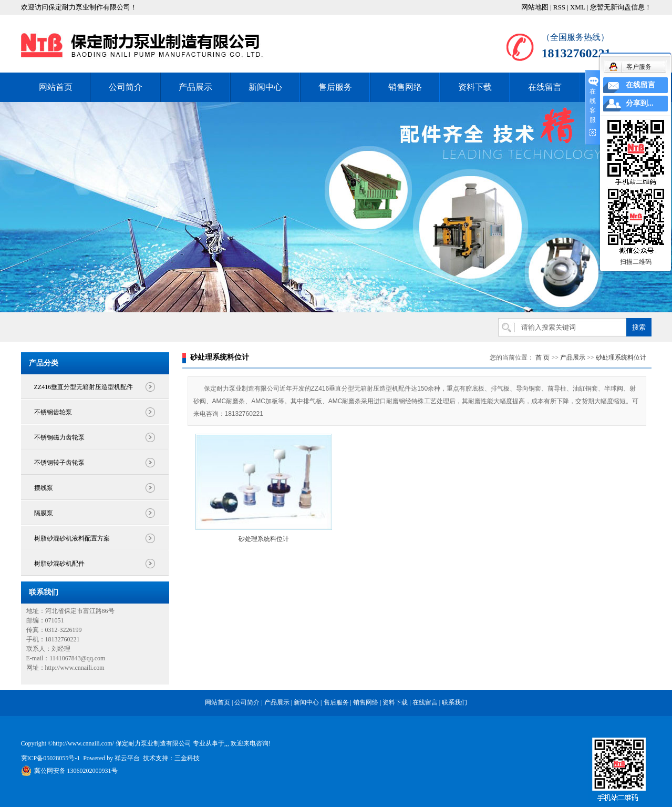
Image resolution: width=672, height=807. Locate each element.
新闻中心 (265, 87)
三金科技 (187, 758)
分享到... (640, 103)
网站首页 (56, 87)
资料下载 (475, 87)
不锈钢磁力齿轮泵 (59, 437)
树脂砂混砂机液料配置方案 (72, 538)
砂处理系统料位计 (621, 357)
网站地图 (535, 7)
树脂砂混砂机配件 (59, 564)
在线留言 (545, 87)
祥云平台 (127, 758)
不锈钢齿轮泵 (53, 412)
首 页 (542, 357)
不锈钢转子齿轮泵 (59, 463)
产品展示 (195, 87)
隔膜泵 (44, 513)
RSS (559, 7)
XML (577, 7)
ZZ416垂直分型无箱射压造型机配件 (84, 387)
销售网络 (405, 87)
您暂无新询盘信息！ (621, 7)
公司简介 (126, 87)
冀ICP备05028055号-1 (51, 758)
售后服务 (335, 87)
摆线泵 (44, 488)
